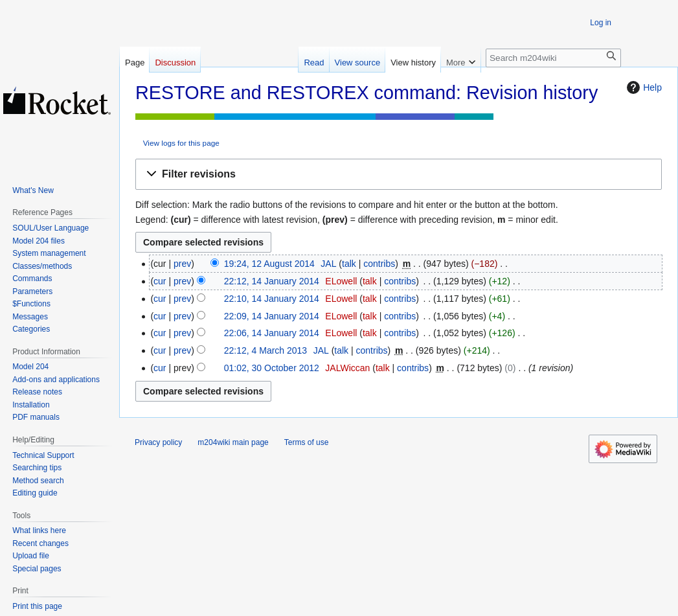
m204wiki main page (233, 442)
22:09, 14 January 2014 (272, 316)
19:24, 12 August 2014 (269, 264)
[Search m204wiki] (553, 58)
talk (349, 264)
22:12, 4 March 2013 (266, 350)
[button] (399, 175)
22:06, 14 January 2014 (272, 333)
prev (182, 264)
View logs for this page (181, 143)
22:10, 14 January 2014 (272, 299)
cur (160, 281)
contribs (379, 264)
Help (643, 87)
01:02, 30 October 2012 (272, 368)
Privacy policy (158, 442)
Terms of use (307, 442)
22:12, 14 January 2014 (272, 281)
